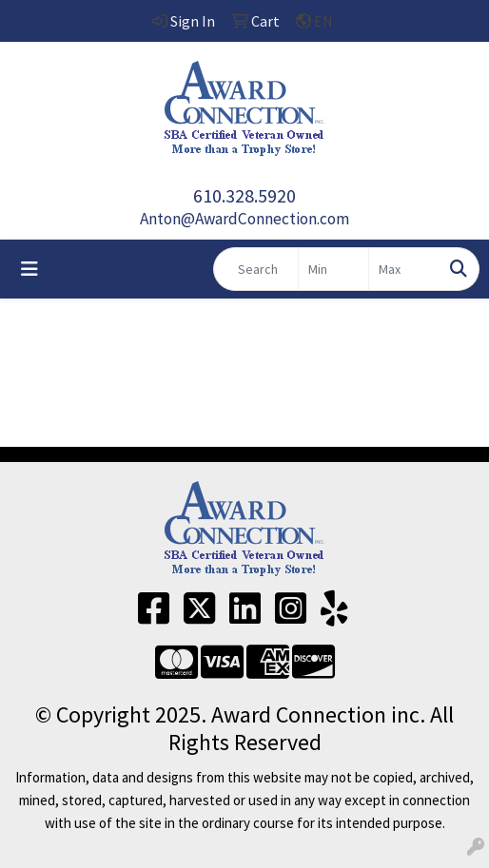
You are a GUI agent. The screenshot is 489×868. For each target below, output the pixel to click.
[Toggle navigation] (29, 269)
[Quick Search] (256, 269)
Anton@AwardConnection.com (244, 219)
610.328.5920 (244, 195)
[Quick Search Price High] (404, 269)
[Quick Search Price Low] (333, 269)
